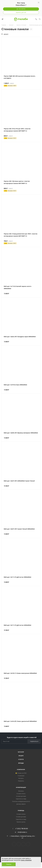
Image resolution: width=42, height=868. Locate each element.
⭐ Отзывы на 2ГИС (21, 773)
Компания (21, 769)
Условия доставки (21, 796)
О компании (21, 776)
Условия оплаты (21, 794)
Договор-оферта (21, 804)
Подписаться (34, 741)
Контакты (21, 778)
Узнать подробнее (26, 860)
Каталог (21, 752)
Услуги (21, 759)
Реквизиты (21, 781)
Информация (21, 787)
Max (28, 844)
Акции (21, 756)
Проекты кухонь (21, 822)
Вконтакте (14, 844)
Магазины (21, 791)
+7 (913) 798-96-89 (21, 829)
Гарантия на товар (21, 799)
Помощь (21, 810)
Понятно (9, 864)
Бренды (21, 763)
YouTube (23, 844)
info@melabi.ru (22, 832)
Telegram (19, 844)
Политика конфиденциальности (21, 801)
